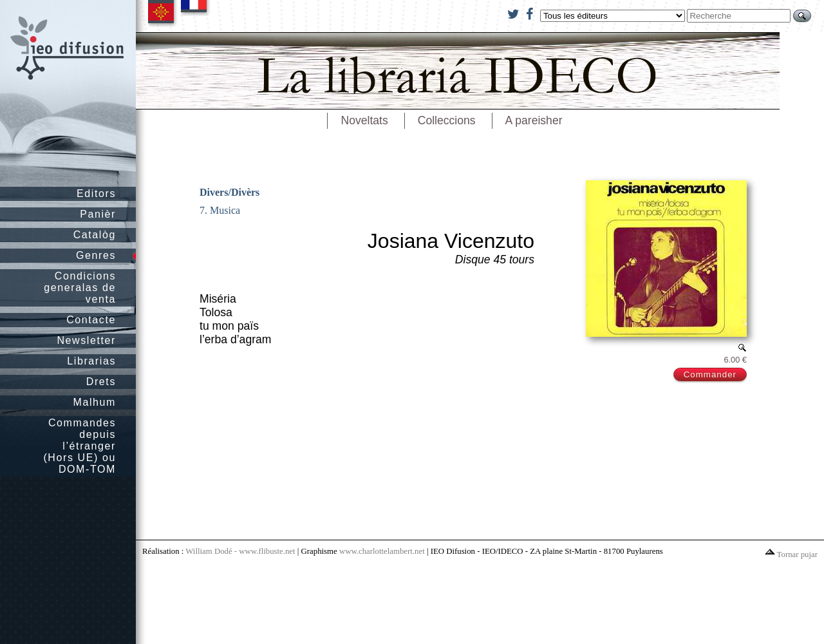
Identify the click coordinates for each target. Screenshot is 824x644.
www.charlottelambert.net (382, 551)
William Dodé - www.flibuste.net (240, 551)
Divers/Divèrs (229, 192)
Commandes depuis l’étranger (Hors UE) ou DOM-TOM (80, 446)
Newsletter (86, 340)
